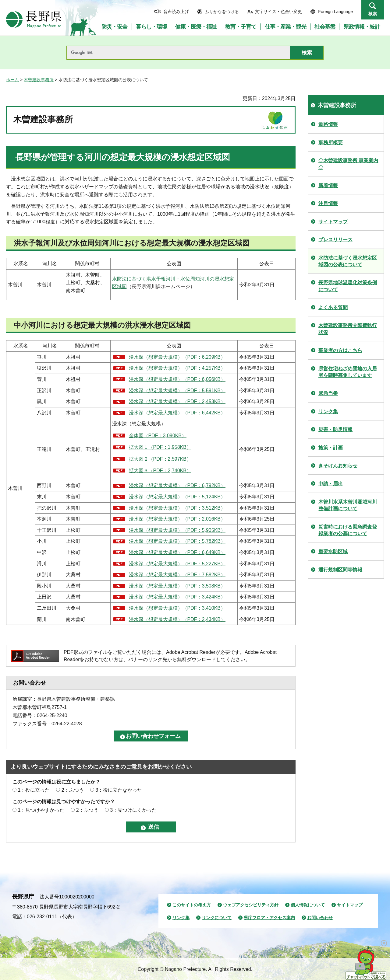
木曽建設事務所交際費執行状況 (348, 329)
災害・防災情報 (335, 429)
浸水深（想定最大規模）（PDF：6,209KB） (177, 357)
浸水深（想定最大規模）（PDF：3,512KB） (177, 508)
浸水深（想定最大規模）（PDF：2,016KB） (177, 519)
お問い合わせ (320, 918)
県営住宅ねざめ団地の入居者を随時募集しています (348, 372)
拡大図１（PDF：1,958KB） (160, 447)
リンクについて (217, 918)
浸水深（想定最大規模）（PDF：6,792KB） (177, 485)
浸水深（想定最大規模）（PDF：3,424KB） (177, 597)
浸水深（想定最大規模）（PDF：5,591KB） (177, 391)
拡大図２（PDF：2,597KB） (160, 459)
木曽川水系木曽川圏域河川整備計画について (348, 505)
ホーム (12, 80)
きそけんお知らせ (338, 466)
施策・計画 (331, 448)
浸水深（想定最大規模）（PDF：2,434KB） (177, 619)
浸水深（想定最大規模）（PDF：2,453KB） (177, 401)
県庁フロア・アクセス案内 (269, 918)
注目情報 (328, 203)
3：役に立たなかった (119, 790)
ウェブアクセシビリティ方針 (251, 905)
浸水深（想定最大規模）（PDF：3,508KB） (177, 586)
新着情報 (328, 185)
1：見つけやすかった (41, 810)
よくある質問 (333, 307)
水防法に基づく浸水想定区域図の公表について (348, 261)
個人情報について (308, 905)
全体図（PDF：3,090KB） (158, 436)
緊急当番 (328, 393)
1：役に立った (34, 790)
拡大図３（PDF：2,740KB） (160, 471)
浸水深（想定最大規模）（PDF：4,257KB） (177, 368)
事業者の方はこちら (340, 350)
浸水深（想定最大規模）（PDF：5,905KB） (177, 530)
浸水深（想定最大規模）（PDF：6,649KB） (177, 552)
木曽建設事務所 (39, 80)
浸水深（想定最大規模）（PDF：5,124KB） (177, 497)
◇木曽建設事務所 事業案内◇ (348, 164)
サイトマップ (333, 222)
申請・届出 (331, 484)
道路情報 (328, 124)
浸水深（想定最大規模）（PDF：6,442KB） (177, 413)
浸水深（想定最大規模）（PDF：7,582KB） (177, 575)
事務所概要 (331, 143)
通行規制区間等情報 (340, 570)
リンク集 (328, 412)
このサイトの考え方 (192, 905)
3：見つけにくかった (133, 810)
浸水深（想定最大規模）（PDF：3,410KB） (177, 608)
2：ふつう (73, 790)
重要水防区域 (333, 551)
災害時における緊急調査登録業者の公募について (348, 530)
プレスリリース (335, 240)
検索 (373, 14)
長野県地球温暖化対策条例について (348, 286)
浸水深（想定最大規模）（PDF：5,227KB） (177, 564)
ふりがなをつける (222, 12)
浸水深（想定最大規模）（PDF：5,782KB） (177, 541)
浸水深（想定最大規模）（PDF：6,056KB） (177, 379)
